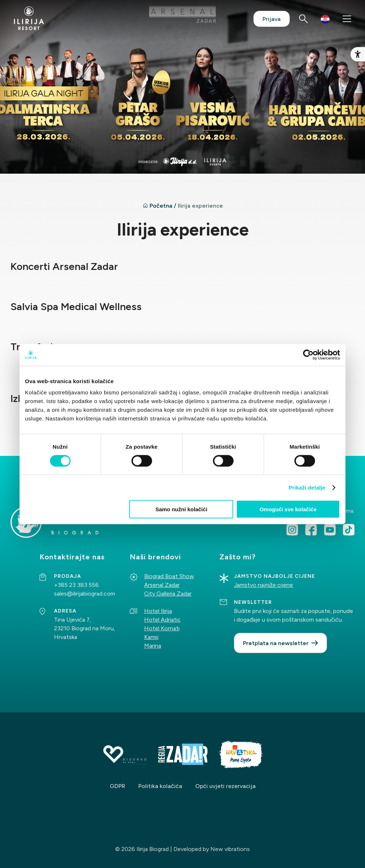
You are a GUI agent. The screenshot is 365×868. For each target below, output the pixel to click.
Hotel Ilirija (158, 611)
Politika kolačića (160, 786)
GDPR (118, 786)
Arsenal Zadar (162, 585)
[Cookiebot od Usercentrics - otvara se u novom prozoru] (308, 355)
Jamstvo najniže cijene (263, 585)
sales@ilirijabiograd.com (85, 594)
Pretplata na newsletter (276, 643)
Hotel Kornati (162, 628)
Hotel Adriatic (162, 620)
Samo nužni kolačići (181, 509)
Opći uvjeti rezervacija (225, 786)
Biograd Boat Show (169, 576)
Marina (153, 646)
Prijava (272, 19)
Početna (161, 206)
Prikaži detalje (307, 487)
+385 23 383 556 (76, 585)
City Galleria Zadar (168, 594)
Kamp (151, 637)
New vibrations (230, 849)
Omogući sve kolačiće (288, 509)
